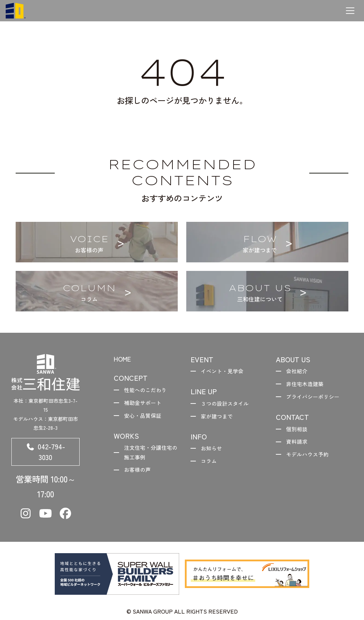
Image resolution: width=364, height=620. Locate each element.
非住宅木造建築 (307, 385)
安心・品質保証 (145, 418)
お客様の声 (139, 475)
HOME (124, 359)
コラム (210, 465)
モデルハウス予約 (310, 459)
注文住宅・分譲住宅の (151, 457)
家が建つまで (219, 418)
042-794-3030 (45, 453)
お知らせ (213, 451)
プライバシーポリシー (316, 399)
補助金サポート (145, 405)
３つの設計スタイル (227, 405)
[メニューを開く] (350, 11)
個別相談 (299, 432)
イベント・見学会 (225, 372)
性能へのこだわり (148, 391)
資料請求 (299, 446)
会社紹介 (299, 372)
